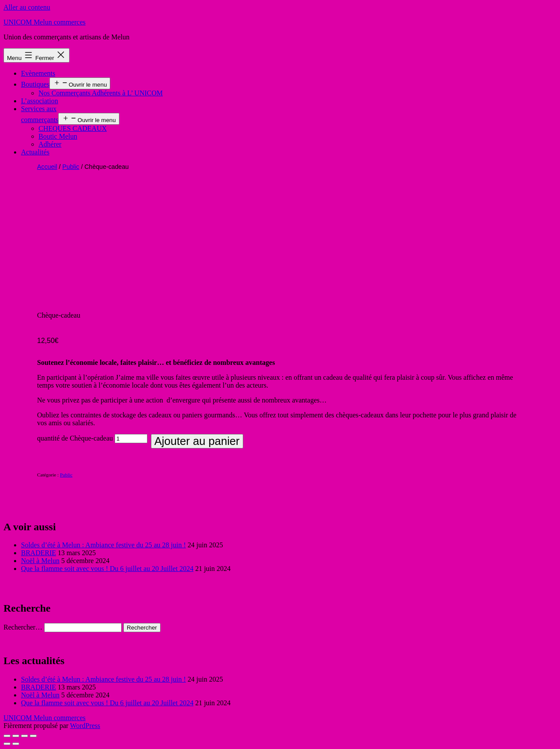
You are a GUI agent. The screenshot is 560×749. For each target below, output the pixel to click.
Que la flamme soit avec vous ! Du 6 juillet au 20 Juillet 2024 (107, 569)
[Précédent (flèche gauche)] (7, 744)
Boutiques (35, 84)
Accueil (47, 167)
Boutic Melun (58, 136)
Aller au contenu (27, 7)
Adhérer (50, 144)
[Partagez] (16, 736)
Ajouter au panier (197, 441)
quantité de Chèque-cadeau (75, 438)
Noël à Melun (40, 561)
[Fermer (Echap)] (7, 736)
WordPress (85, 726)
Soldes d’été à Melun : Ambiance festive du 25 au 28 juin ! (103, 545)
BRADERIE (38, 553)
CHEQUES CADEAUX (73, 128)
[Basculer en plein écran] (24, 736)
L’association (40, 101)
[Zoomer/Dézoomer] (33, 736)
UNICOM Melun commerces (45, 22)
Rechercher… (23, 627)
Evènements (38, 73)
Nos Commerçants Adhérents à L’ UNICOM (101, 93)
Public (71, 167)
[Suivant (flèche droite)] (16, 744)
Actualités (35, 152)
